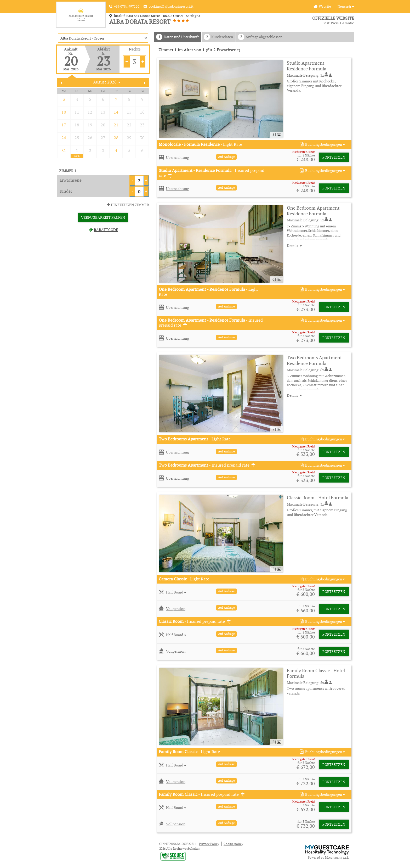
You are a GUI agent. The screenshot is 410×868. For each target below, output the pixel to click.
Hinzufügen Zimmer (127, 205)
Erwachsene (71, 180)
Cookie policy (233, 844)
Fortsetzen (334, 157)
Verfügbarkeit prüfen (103, 217)
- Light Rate (200, 144)
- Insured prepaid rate (212, 173)
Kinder (66, 191)
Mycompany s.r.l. (337, 857)
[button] (322, 145)
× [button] (78, 850)
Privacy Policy (209, 844)
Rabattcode (103, 230)
